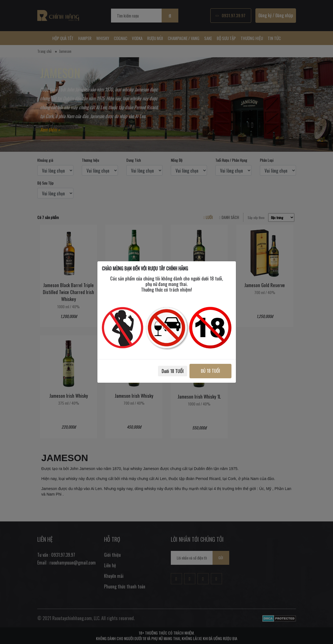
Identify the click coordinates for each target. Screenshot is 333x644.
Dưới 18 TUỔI (173, 371)
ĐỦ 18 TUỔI (210, 371)
